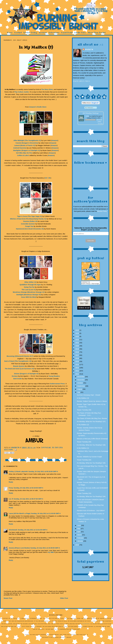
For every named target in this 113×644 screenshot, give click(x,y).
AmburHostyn (89, 50)
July (79, 393)
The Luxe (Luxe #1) (29, 290)
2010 (77, 545)
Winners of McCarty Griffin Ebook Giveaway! (92, 439)
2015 (77, 362)
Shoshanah (13, 530)
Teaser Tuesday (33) (84, 494)
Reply (11, 482)
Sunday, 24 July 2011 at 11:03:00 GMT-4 (46, 513)
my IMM (51, 552)
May (79, 529)
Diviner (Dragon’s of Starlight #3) (26, 374)
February (81, 538)
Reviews (43, 33)
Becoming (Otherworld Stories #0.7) (20, 356)
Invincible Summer (28, 224)
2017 (77, 356)
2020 (77, 346)
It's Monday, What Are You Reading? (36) (91, 446)
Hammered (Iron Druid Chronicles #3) (30, 229)
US (46, 178)
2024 (77, 334)
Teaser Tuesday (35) (84, 442)
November (81, 380)
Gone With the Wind (29, 297)
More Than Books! (97, 33)
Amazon (55, 140)
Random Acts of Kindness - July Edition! (91, 511)
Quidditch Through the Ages (30, 285)
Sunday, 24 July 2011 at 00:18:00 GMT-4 (43, 471)
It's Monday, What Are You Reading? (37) (91, 422)
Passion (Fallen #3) (30, 221)
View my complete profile (82, 81)
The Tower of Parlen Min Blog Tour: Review (92, 419)
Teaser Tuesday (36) (84, 410)
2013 (77, 368)
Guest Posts (67, 33)
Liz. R (11, 499)
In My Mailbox (46, 448)
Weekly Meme (9, 450)
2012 (77, 371)
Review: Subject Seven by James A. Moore (92, 402)
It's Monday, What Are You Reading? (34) (91, 497)
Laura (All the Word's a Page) (20, 513)
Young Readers (54, 376)
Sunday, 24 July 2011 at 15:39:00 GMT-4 (45, 548)
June (79, 526)
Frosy (11, 488)
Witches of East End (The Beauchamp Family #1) (28, 219)
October (80, 383)
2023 (77, 337)
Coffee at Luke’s (23, 155)
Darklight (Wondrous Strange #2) (29, 295)
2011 (77, 375)
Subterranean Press (57, 384)
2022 (77, 340)
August (80, 390)
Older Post (64, 598)
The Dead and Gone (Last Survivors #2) (19, 369)
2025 (77, 331)
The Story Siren (47, 89)
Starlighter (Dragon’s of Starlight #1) (27, 150)
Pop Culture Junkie (22, 92)
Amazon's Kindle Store (38, 107)
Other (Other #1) (30, 282)
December (81, 377)
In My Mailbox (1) (83, 449)
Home (10, 33)
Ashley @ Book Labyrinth (18, 471)
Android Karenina (20, 148)
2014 (77, 365)
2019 (77, 350)
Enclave (15, 376)
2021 (77, 343)
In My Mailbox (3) (83, 399)
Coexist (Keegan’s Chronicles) (27, 143)
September (81, 387)
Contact (18, 33)
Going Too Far (29, 287)
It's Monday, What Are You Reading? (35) (91, 464)
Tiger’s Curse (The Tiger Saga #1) (30, 216)
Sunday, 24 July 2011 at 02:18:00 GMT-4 (28, 488)
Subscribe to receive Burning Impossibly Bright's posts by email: (91, 229)
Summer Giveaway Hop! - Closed (89, 396)
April (79, 532)
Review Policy (30, 33)
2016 (77, 359)
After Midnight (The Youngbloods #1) (27, 140)
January (80, 542)
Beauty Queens (19, 366)
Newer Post (8, 598)
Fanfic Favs (80, 33)
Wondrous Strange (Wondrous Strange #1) (29, 292)
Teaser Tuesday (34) (84, 460)
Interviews (54, 33)
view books (100, 124)
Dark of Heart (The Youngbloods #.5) (18, 361)
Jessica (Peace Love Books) (19, 548)
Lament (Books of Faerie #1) (25, 145)
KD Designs (86, 624)
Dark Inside (17, 379)
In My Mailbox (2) (83, 425)
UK (49, 178)
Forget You (29, 226)
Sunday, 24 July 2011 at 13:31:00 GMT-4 (33, 530)
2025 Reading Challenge (91, 113)
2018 (77, 353)
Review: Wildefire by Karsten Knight (89, 457)
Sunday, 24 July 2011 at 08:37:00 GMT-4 (28, 499)
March (80, 535)
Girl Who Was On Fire (24, 153)
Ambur (87, 116)
